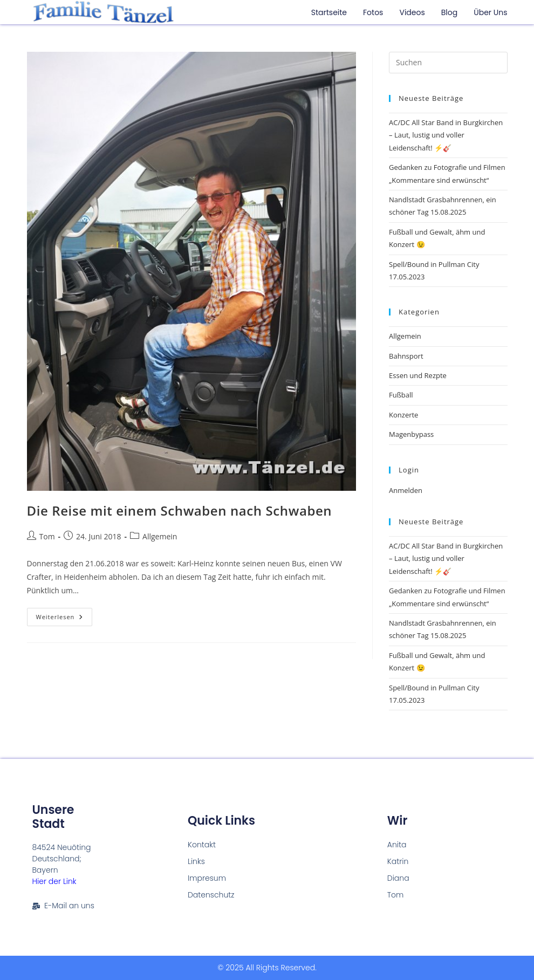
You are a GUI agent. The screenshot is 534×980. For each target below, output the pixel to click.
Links (196, 861)
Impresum (207, 878)
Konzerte (403, 415)
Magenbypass (411, 434)
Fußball (401, 395)
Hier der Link (54, 881)
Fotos (373, 12)
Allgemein (160, 536)
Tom (47, 536)
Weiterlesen (64, 614)
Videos (412, 12)
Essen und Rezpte (418, 375)
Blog (449, 12)
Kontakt (202, 845)
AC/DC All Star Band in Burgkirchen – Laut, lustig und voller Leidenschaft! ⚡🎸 (446, 135)
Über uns (490, 12)
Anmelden (406, 490)
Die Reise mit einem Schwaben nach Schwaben (180, 510)
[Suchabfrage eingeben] (448, 63)
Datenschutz (211, 895)
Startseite (329, 12)
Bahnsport (406, 356)
